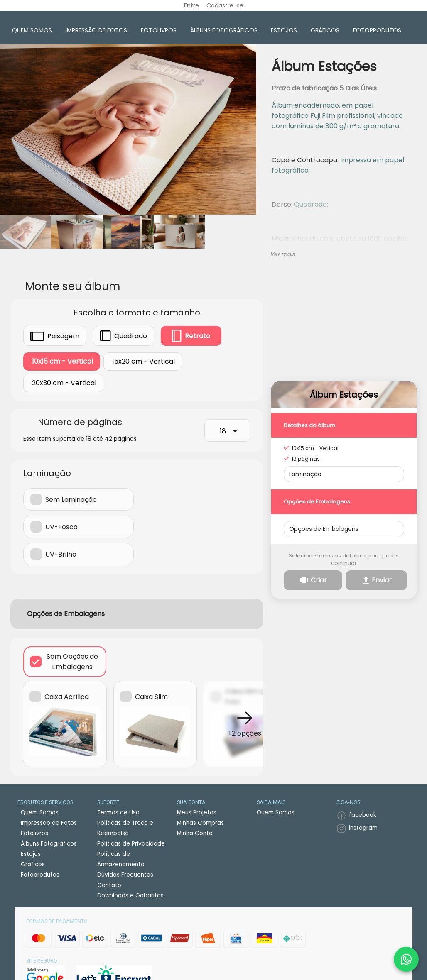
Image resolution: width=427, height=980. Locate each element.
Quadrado (124, 336)
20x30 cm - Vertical (63, 383)
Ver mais (282, 254)
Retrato (191, 336)
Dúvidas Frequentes (125, 874)
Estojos (284, 30)
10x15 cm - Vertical (62, 361)
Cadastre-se (225, 5)
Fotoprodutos (377, 30)
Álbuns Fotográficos (224, 30)
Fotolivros (159, 30)
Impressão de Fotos (96, 30)
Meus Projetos (197, 812)
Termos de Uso (118, 812)
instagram (363, 827)
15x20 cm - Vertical (143, 361)
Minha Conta (195, 833)
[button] (244, 723)
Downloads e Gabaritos (130, 895)
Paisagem (55, 336)
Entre (191, 5)
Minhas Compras (200, 822)
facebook (363, 815)
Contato (109, 885)
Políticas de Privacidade (131, 843)
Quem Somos (32, 30)
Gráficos (325, 30)
